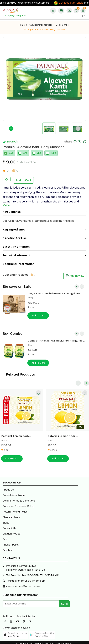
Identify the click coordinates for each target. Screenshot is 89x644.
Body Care (62, 25)
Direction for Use (44, 237)
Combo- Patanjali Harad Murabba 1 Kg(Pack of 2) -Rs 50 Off (56, 340)
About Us (8, 488)
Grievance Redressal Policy (18, 504)
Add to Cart (23, 180)
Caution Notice (11, 532)
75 (38, 153)
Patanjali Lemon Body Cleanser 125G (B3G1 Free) (21, 435)
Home (23, 25)
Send (64, 601)
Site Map (8, 548)
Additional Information (44, 263)
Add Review (75, 275)
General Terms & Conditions (19, 499)
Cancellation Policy (14, 493)
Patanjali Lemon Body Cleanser (68, 435)
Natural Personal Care (42, 25)
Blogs (6, 521)
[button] (15, 632)
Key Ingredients (44, 229)
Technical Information (44, 254)
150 (53, 153)
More (6, 204)
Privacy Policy (11, 543)
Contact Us (9, 526)
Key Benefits (44, 211)
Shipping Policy (12, 515)
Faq (5, 537)
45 (10, 153)
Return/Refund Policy (15, 510)
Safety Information (44, 246)
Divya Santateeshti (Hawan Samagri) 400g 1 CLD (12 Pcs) (56, 293)
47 (24, 153)
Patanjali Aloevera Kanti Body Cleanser (44, 30)
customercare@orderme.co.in (24, 584)
